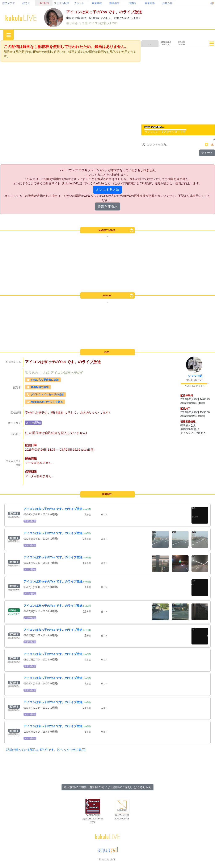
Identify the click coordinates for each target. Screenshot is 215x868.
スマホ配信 (33, 423)
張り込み (72, 23)
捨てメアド (9, 3)
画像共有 (97, 3)
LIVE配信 (44, 3)
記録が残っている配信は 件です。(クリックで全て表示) (46, 750)
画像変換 (150, 3)
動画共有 (114, 3)
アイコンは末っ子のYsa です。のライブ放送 (53, 509)
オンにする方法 (107, 190)
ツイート (207, 153)
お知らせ (167, 3)
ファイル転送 (62, 3)
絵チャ (26, 3)
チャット (79, 3)
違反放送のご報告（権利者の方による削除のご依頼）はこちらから (107, 787)
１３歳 (84, 23)
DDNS (132, 3)
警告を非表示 (107, 206)
